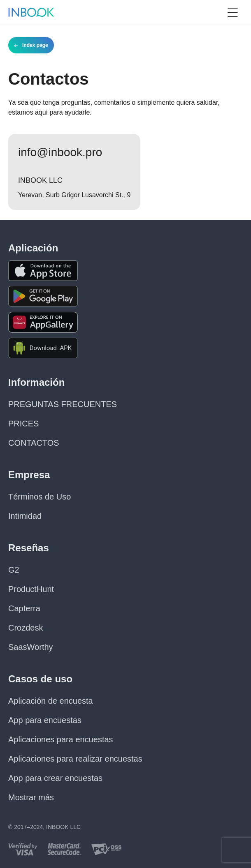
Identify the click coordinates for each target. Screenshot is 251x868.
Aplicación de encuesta (51, 701)
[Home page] (31, 13)
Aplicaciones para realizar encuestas (75, 759)
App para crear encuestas (55, 778)
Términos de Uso (40, 497)
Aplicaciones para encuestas (61, 739)
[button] (232, 12)
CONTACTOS (34, 443)
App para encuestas (45, 720)
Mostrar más (31, 797)
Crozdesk (26, 628)
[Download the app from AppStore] (43, 271)
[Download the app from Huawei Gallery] (43, 322)
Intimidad (25, 516)
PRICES (23, 424)
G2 (14, 570)
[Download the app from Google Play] (43, 296)
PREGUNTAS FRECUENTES (63, 404)
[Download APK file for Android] (43, 348)
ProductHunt (31, 589)
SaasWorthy (31, 647)
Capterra (24, 608)
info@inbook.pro (60, 152)
